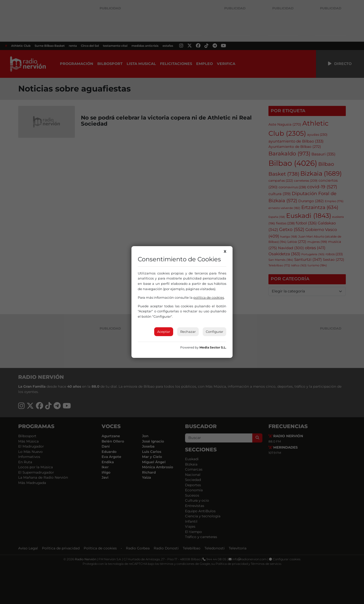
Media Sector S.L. (213, 347)
